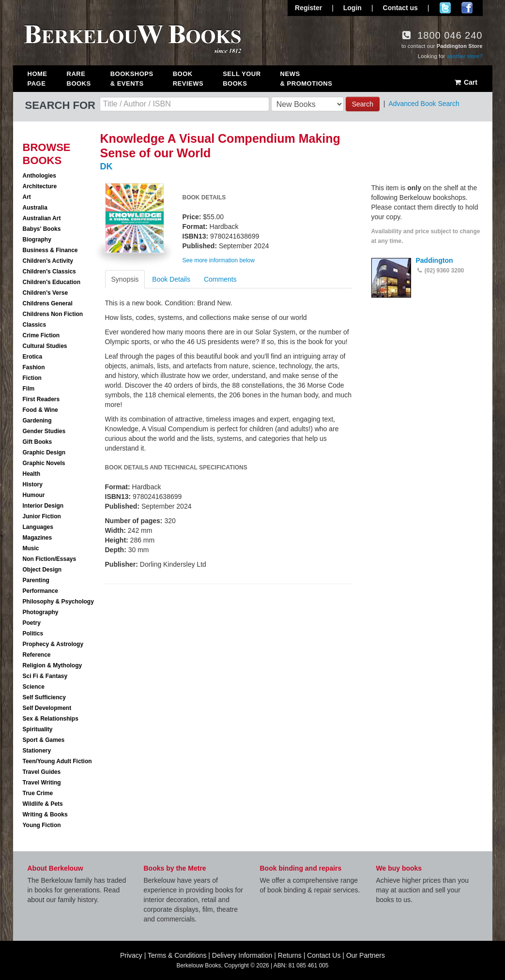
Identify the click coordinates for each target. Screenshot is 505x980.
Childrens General (48, 303)
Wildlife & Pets (43, 804)
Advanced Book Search (424, 104)
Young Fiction (42, 825)
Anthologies (39, 176)
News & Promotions (306, 79)
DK (107, 166)
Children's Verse (46, 293)
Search (363, 104)
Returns (290, 955)
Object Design (42, 570)
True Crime (38, 793)
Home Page (38, 79)
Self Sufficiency (44, 697)
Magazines (38, 538)
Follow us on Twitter (445, 8)
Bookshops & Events (132, 79)
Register (308, 8)
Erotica (33, 357)
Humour (34, 495)
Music (31, 548)
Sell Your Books (242, 79)
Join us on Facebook (467, 8)
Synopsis (125, 279)
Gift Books (38, 442)
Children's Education (52, 282)
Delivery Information (242, 955)
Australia (35, 208)
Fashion (34, 367)
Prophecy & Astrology (53, 644)
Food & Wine (40, 410)
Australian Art (42, 218)
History (33, 484)
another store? (465, 56)
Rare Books (79, 79)
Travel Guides (42, 772)
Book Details (171, 279)
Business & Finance (50, 250)
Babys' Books (42, 229)
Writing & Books (45, 814)
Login (352, 8)
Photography (41, 612)
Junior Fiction (42, 516)
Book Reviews (188, 79)
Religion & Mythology (53, 665)
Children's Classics (49, 271)
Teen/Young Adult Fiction (57, 761)
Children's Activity (48, 261)
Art (27, 197)
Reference (37, 655)
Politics (33, 633)
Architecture (40, 186)
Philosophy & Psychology (58, 602)
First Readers (41, 399)
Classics (35, 325)
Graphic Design (44, 452)
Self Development (47, 708)
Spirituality (38, 729)
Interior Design (43, 506)
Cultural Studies (45, 346)
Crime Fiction (41, 335)
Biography (37, 240)
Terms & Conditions (177, 955)
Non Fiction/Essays (50, 559)
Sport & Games (44, 740)
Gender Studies (44, 431)
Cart (466, 82)
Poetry (32, 623)
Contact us (400, 8)
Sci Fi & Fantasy (45, 676)
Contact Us (324, 955)
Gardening (37, 421)
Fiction (32, 378)
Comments (220, 279)
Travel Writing (42, 783)
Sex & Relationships (51, 719)
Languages (38, 527)
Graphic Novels (44, 463)
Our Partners (366, 955)
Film (29, 389)
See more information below (219, 260)
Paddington (435, 260)
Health (32, 474)
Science (34, 687)
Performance (40, 591)
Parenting (36, 580)
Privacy (131, 955)
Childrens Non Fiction (53, 314)
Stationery (37, 751)
